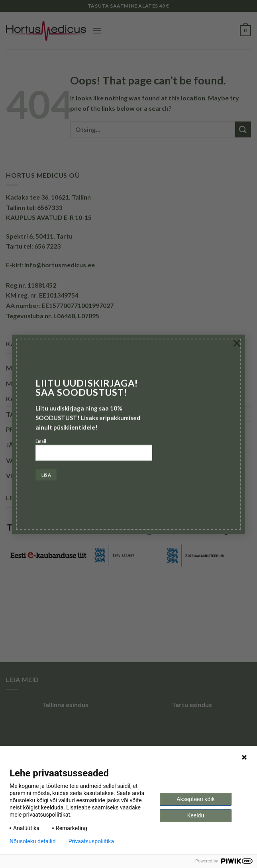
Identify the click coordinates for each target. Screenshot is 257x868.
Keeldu (196, 815)
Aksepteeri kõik (195, 799)
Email (94, 453)
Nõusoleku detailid (33, 841)
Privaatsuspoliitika (91, 841)
